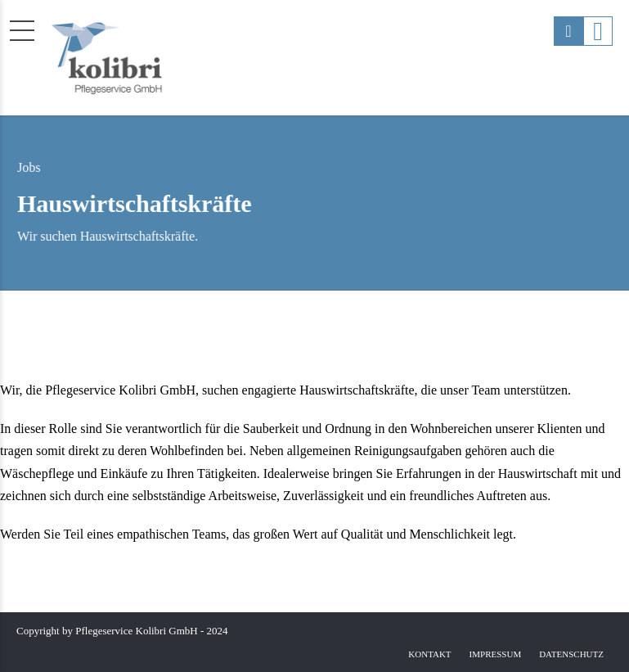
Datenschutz (571, 654)
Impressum (496, 654)
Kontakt (429, 654)
